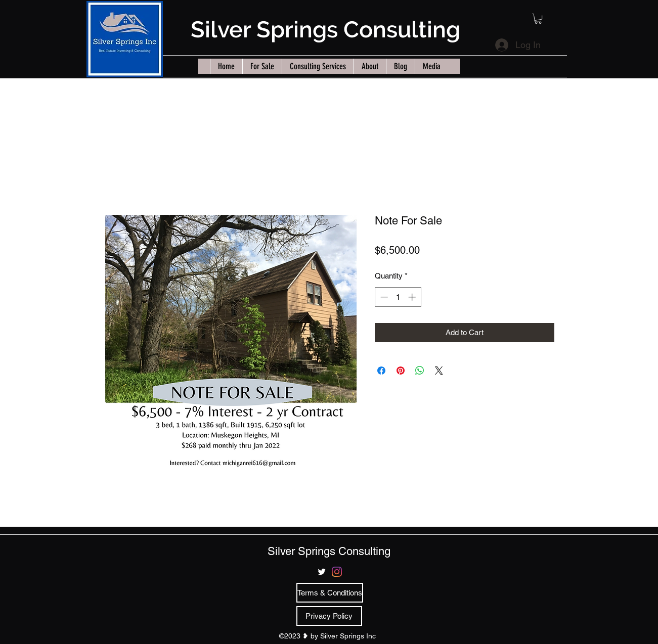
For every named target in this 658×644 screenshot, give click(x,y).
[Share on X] (439, 371)
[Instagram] (337, 572)
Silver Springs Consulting (325, 30)
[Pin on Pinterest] (401, 371)
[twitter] (322, 572)
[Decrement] (383, 297)
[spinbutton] (398, 297)
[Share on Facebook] (381, 371)
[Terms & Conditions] (330, 593)
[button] (538, 19)
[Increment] (413, 297)
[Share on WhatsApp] (420, 371)
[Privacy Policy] (329, 616)
